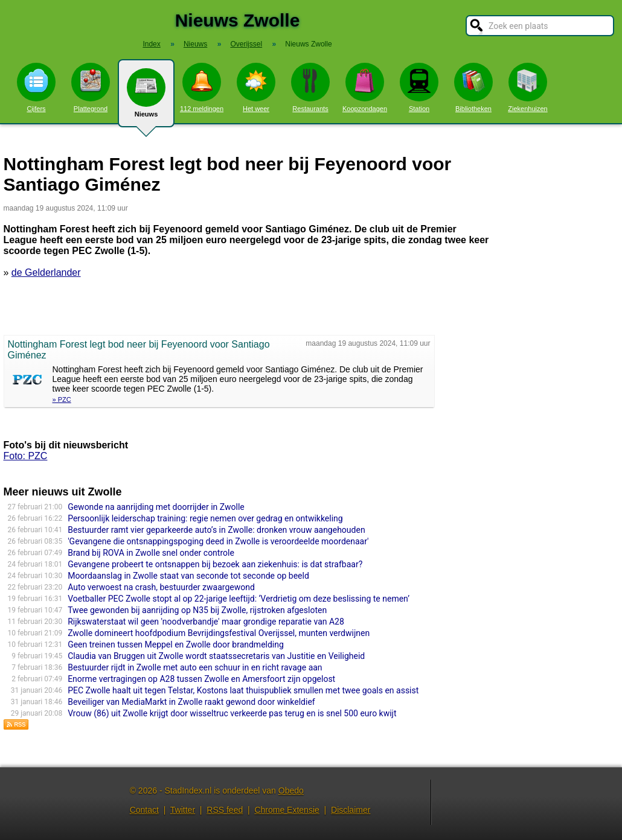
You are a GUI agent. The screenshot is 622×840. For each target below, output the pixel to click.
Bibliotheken (473, 87)
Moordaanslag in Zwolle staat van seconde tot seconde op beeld (188, 576)
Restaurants (310, 87)
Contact (144, 810)
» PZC (62, 399)
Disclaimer (351, 810)
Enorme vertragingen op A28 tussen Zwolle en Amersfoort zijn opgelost (201, 679)
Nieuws (146, 98)
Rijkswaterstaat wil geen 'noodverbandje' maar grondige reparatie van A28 (206, 622)
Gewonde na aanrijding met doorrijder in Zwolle (156, 507)
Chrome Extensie (287, 810)
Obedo (291, 791)
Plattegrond (91, 87)
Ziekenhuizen (527, 87)
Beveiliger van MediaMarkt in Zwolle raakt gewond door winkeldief (191, 702)
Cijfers (36, 87)
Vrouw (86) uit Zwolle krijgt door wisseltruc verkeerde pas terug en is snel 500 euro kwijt (232, 713)
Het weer (256, 87)
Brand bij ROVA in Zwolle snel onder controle (151, 553)
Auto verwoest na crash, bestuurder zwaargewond (161, 587)
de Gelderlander (46, 272)
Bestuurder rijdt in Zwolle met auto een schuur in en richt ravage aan (195, 667)
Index (151, 44)
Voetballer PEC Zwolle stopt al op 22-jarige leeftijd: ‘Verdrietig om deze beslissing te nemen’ (239, 599)
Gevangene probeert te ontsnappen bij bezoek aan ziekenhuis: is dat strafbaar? (215, 564)
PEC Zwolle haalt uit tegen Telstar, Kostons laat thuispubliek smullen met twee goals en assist (243, 690)
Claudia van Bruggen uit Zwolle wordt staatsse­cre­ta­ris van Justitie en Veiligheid (216, 656)
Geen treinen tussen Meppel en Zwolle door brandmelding (176, 644)
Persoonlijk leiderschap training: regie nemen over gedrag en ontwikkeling (205, 518)
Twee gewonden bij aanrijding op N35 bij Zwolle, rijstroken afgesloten (197, 610)
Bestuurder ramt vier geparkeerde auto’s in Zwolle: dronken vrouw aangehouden (216, 530)
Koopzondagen (365, 87)
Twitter (183, 810)
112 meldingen (202, 87)
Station (419, 87)
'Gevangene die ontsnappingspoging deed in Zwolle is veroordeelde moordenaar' (218, 541)
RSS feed (225, 810)
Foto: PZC (26, 456)
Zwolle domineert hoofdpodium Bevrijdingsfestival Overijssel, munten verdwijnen (219, 633)
